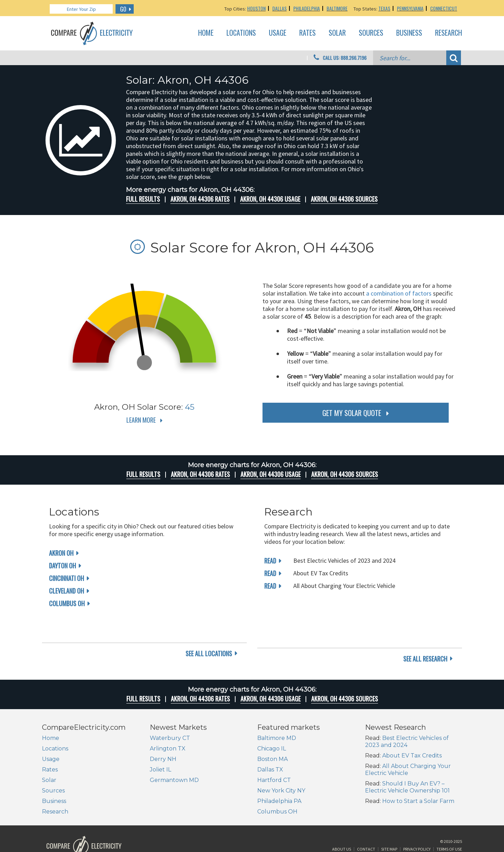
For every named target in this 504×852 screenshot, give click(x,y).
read (270, 561)
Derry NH (163, 732)
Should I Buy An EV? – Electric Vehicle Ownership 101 (407, 760)
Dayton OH (62, 566)
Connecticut (444, 8)
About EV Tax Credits (412, 729)
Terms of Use (449, 825)
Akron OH (61, 553)
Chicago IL (272, 722)
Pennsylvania (410, 8)
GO (123, 9)
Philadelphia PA (279, 774)
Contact (366, 825)
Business (409, 33)
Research (449, 33)
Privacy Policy (417, 825)
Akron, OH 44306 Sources (344, 199)
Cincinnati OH (66, 578)
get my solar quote (352, 413)
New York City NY (281, 764)
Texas (384, 8)
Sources (371, 33)
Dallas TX (270, 743)
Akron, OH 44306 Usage (270, 199)
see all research (425, 632)
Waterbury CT (170, 711)
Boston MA (272, 732)
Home (206, 33)
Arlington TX (168, 722)
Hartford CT (274, 753)
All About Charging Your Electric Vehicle (408, 743)
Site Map (389, 825)
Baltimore (337, 8)
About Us (342, 825)
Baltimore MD (277, 711)
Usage (278, 33)
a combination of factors (399, 293)
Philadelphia (307, 8)
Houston (256, 8)
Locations (241, 33)
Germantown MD (174, 753)
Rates (307, 33)
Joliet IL (160, 743)
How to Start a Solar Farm (418, 774)
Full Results (143, 199)
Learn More (141, 420)
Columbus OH (67, 603)
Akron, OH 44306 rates (200, 199)
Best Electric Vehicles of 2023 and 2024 (407, 715)
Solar (337, 33)
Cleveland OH (66, 591)
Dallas (279, 8)
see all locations (209, 632)
